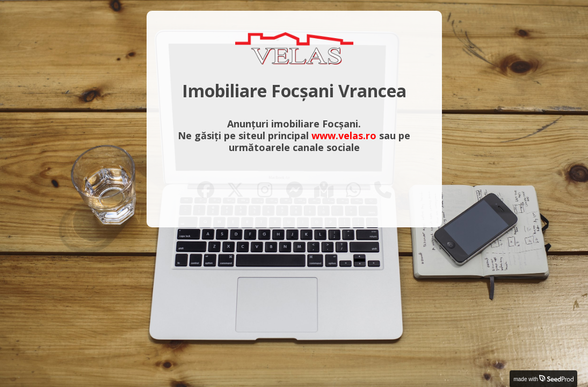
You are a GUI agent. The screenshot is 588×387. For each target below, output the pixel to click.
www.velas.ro (344, 135)
